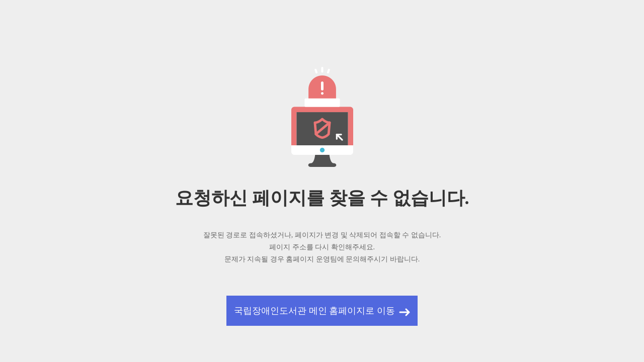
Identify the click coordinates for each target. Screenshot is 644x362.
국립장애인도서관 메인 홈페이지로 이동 (314, 311)
